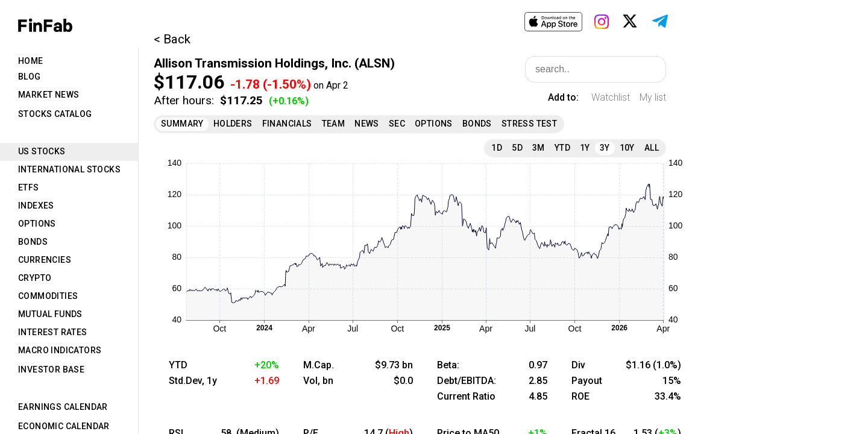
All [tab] (652, 148)
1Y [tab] (585, 148)
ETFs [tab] (29, 187)
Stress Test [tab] (529, 124)
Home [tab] (31, 61)
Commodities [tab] (48, 296)
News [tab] (367, 124)
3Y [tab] (605, 148)
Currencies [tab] (45, 260)
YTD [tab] (562, 148)
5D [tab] (517, 148)
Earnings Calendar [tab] (63, 407)
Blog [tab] (30, 77)
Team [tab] (334, 124)
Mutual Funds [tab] (50, 314)
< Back (172, 39)
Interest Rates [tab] (53, 332)
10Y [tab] (627, 148)
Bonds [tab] (33, 242)
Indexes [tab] (36, 206)
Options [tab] (37, 224)
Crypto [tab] (35, 278)
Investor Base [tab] (51, 370)
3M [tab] (539, 148)
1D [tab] (497, 148)
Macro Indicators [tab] (60, 350)
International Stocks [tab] (69, 169)
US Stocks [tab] (42, 151)
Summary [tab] (182, 124)
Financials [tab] (287, 124)
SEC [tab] (397, 124)
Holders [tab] (233, 124)
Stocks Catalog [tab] (55, 114)
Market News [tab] (49, 95)
